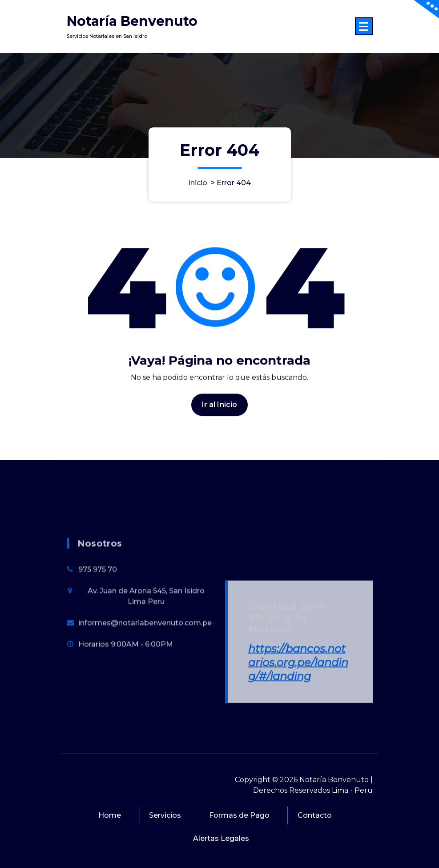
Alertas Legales (221, 838)
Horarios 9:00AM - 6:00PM (126, 722)
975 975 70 (98, 647)
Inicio (198, 183)
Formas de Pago (239, 815)
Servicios (165, 815)
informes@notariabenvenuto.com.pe (145, 701)
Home (110, 815)
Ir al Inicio (220, 414)
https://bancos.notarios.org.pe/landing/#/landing (298, 740)
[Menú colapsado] (364, 26)
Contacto (315, 815)
